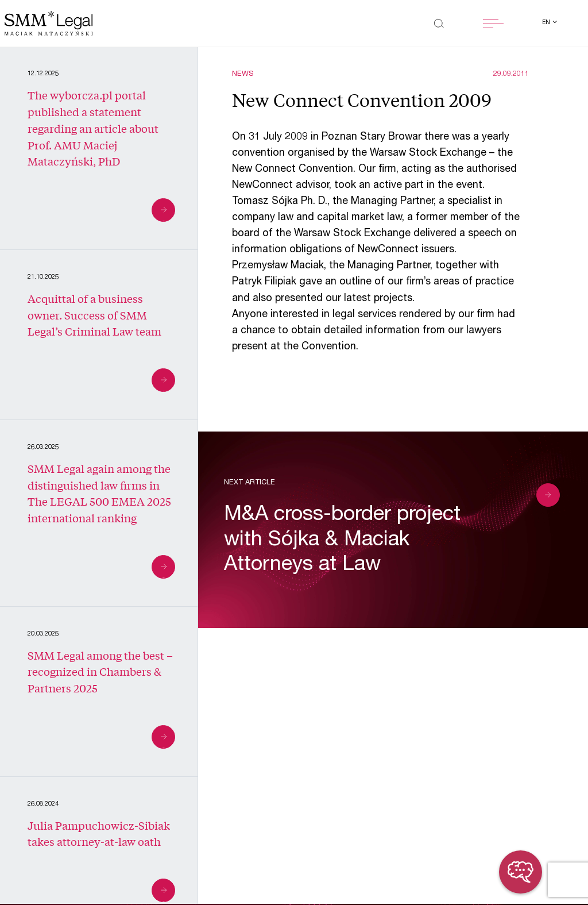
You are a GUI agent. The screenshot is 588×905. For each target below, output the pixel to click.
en (547, 23)
